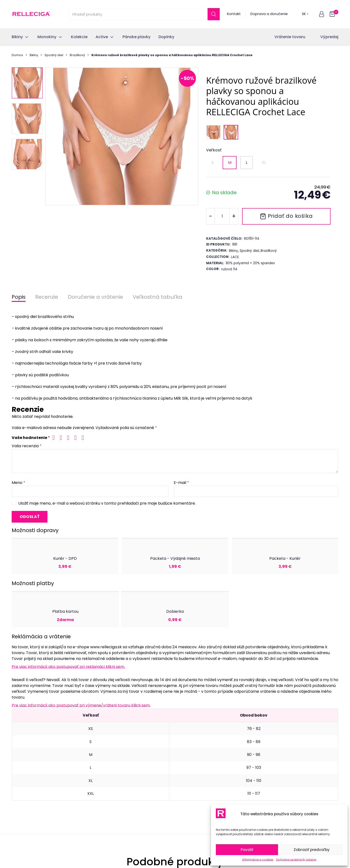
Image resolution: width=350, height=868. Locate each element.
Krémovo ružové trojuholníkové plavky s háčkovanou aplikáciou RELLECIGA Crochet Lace (46, 577)
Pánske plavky (24, 779)
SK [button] (305, 14)
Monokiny (20, 752)
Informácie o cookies (258, 860)
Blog (99, 815)
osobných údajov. (205, 686)
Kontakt (234, 14)
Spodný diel (54, 55)
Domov (17, 55)
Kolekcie (19, 761)
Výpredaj (329, 37)
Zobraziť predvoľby (312, 850)
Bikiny (34, 55)
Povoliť (247, 850)
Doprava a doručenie (269, 14)
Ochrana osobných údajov (296, 860)
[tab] (175, 600)
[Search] (214, 14)
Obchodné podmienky (115, 788)
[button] (322, 14)
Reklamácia (105, 770)
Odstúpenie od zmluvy (115, 752)
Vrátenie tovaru (290, 37)
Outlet (17, 797)
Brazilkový (77, 55)
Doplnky (19, 788)
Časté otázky (107, 779)
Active (17, 770)
